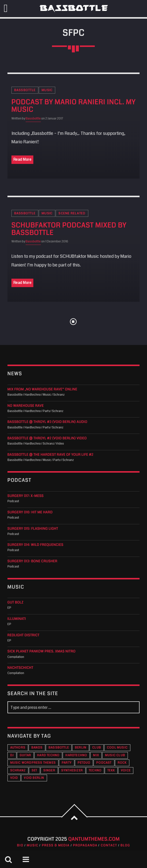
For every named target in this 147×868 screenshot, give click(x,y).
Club (97, 748)
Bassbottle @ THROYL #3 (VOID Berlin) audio (47, 422)
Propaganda (85, 845)
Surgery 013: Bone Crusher (32, 561)
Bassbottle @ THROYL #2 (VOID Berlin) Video (47, 438)
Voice (126, 771)
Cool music (117, 748)
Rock (122, 763)
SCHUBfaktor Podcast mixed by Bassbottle (69, 229)
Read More (23, 159)
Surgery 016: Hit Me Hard (30, 512)
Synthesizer (72, 771)
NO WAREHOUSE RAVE (26, 406)
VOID (14, 778)
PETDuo (84, 763)
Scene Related (72, 213)
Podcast (104, 763)
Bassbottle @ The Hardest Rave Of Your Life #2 (50, 455)
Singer (49, 771)
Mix (96, 755)
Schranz (18, 771)
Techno (95, 771)
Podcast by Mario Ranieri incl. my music (73, 106)
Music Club (115, 755)
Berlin (81, 748)
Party (67, 763)
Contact (109, 845)
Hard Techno (48, 755)
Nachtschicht (20, 668)
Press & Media (56, 845)
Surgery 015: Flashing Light (33, 529)
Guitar (25, 755)
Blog (125, 845)
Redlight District (24, 635)
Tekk (111, 771)
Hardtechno (76, 755)
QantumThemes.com (94, 839)
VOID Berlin (34, 778)
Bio (20, 845)
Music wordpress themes (33, 763)
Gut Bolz (15, 603)
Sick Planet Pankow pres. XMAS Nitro (42, 652)
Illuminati (17, 619)
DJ (12, 755)
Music (47, 90)
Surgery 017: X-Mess (26, 496)
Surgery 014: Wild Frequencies (35, 545)
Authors (18, 748)
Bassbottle (25, 90)
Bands (37, 748)
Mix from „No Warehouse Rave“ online (42, 390)
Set (34, 771)
